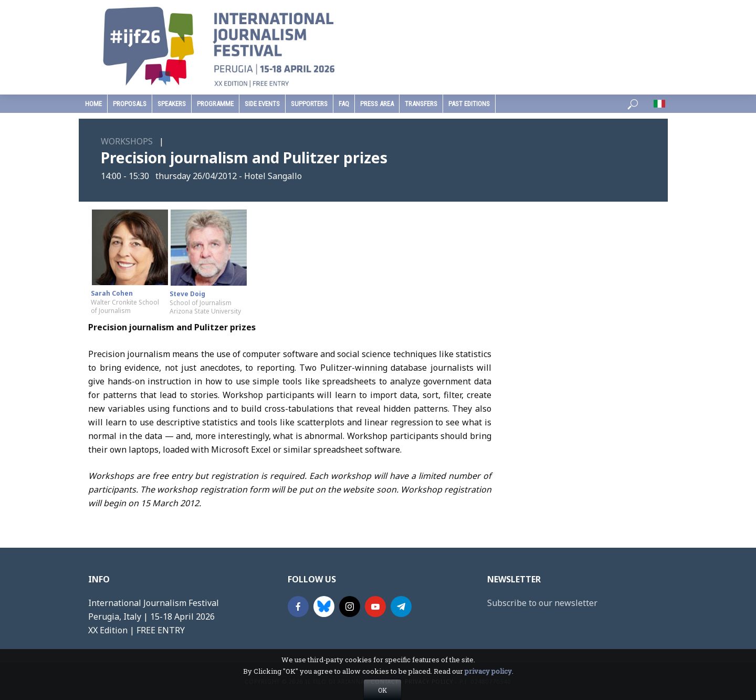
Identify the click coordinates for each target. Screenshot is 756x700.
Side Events (262, 104)
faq (344, 104)
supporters (309, 104)
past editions (469, 104)
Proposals (130, 104)
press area (377, 104)
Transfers (421, 104)
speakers (172, 104)
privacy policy (488, 689)
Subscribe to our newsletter (542, 603)
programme (215, 104)
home (93, 104)
